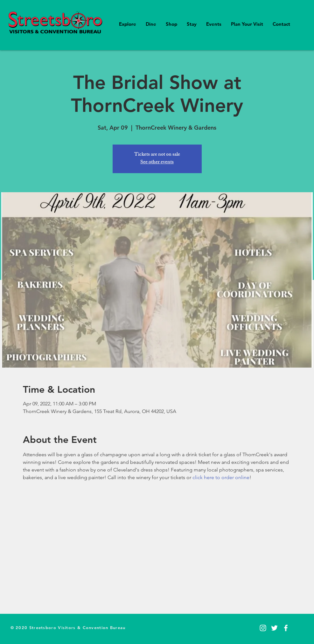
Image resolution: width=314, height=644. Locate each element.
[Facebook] (286, 628)
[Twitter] (274, 628)
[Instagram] (263, 628)
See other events (157, 163)
